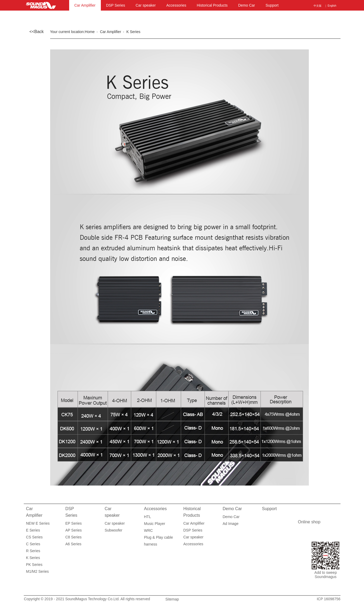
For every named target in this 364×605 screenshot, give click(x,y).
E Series (33, 530)
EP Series (74, 523)
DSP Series (116, 5)
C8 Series (74, 537)
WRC (148, 530)
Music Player (155, 524)
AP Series (74, 530)
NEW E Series (38, 523)
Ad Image (231, 524)
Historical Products (212, 5)
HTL (148, 517)
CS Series (34, 537)
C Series (33, 544)
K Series (133, 32)
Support (272, 5)
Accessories (176, 5)
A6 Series (74, 544)
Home (90, 32)
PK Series (34, 565)
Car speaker (146, 5)
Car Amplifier (85, 5)
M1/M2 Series (37, 571)
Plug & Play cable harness (159, 538)
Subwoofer (114, 530)
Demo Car (247, 5)
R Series (33, 551)
